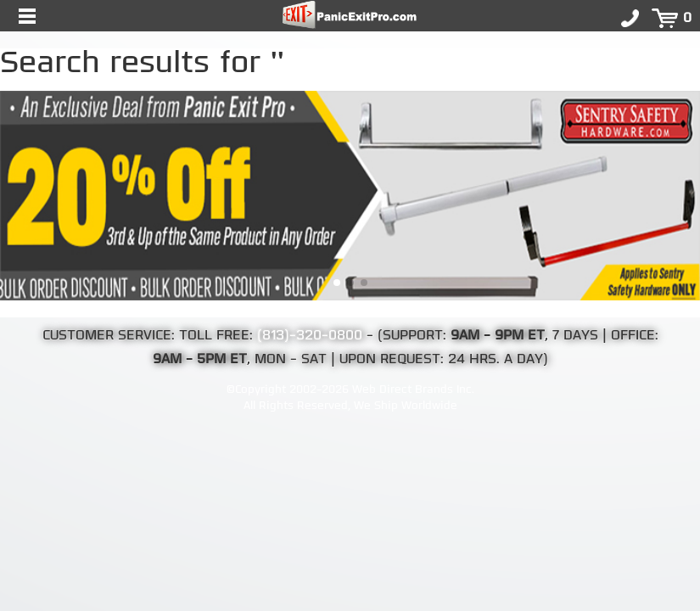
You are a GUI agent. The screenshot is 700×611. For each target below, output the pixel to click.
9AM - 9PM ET (498, 336)
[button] (337, 283)
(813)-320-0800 (310, 336)
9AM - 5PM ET (200, 360)
